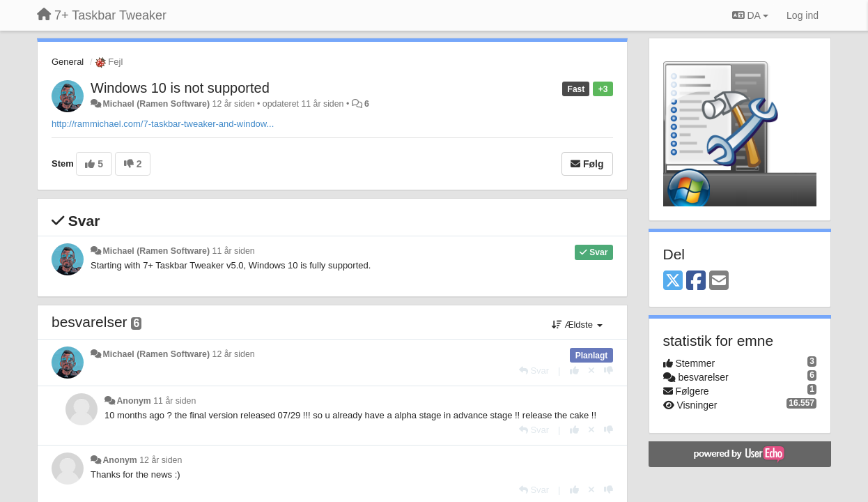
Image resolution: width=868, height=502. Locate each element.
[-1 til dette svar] (609, 371)
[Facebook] (696, 281)
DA (750, 15)
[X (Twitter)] (673, 281)
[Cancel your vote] (591, 371)
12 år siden (234, 354)
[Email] (719, 281)
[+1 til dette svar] (574, 371)
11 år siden (234, 251)
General (68, 62)
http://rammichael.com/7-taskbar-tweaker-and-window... (163, 124)
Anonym (133, 401)
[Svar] (534, 371)
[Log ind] (803, 15)
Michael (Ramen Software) (156, 104)
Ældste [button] (577, 325)
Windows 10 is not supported (180, 88)
